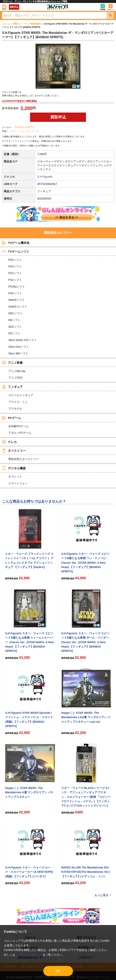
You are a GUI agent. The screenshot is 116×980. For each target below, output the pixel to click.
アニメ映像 (12, 363)
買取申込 (14, 7)
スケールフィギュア (21, 395)
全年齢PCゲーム (18, 426)
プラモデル (15, 409)
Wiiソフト (14, 320)
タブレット (15, 477)
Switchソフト (17, 300)
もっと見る (101, 895)
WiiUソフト (15, 313)
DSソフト (14, 333)
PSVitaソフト (17, 287)
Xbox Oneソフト (19, 347)
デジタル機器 (14, 468)
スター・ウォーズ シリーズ (25, 131)
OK (58, 971)
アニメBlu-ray (17, 371)
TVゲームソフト (16, 251)
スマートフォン (18, 483)
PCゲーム (11, 418)
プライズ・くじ (18, 402)
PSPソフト (15, 293)
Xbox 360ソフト (18, 353)
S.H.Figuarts (45, 177)
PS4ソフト (15, 266)
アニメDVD (15, 378)
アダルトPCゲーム (20, 433)
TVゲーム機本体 (16, 243)
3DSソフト (15, 327)
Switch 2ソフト (18, 307)
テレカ (9, 442)
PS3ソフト (15, 273)
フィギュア (12, 387)
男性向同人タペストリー (24, 459)
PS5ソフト (15, 260)
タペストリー (14, 451)
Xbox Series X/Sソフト (23, 340)
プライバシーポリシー (29, 955)
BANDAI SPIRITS (24, 127)
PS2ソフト (15, 280)
